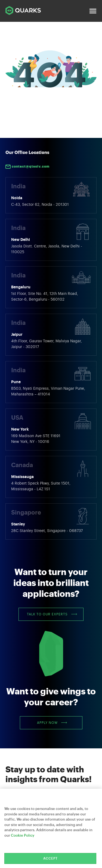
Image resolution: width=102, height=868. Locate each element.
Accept (50, 858)
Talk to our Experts (52, 614)
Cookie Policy (23, 835)
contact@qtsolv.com (27, 167)
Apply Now (52, 723)
